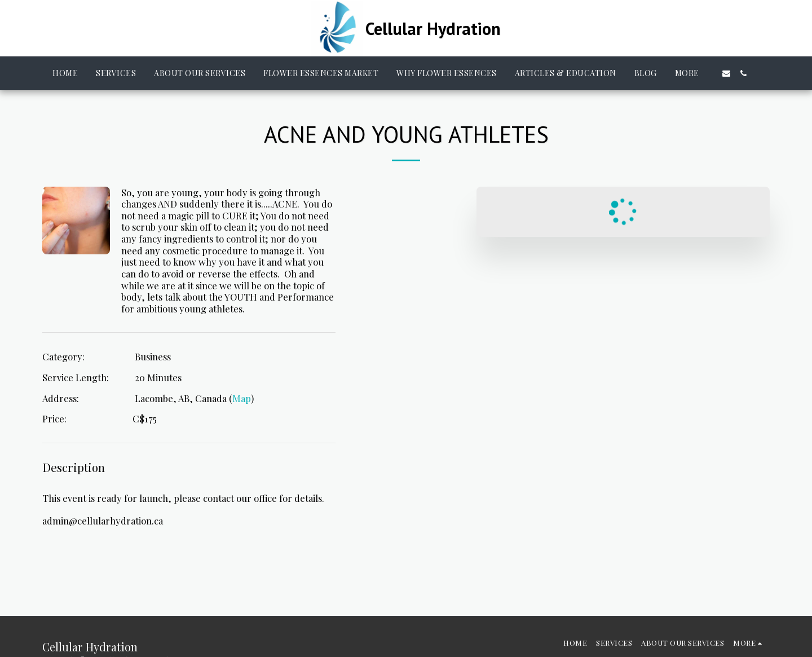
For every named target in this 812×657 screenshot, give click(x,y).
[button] (726, 73)
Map (242, 398)
